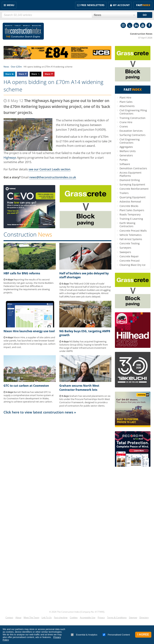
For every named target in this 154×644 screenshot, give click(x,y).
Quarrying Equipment (133, 197)
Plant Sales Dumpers (132, 210)
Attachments (127, 106)
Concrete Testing (130, 243)
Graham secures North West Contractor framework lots (79, 388)
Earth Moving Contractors (127, 225)
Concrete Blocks (129, 206)
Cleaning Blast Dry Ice (133, 265)
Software (125, 164)
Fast (143, 5)
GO (145, 15)
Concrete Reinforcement (134, 189)
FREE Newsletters (92, 5)
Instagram (123, 25)
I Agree (143, 635)
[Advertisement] (57, 450)
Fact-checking (61, 617)
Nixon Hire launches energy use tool (29, 331)
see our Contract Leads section (49, 169)
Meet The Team (31, 617)
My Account (121, 5)
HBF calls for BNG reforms (22, 273)
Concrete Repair (129, 256)
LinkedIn (136, 25)
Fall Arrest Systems (131, 239)
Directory (144, 617)
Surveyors (125, 248)
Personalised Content (116, 635)
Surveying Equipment (132, 184)
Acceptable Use (88, 617)
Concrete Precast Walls (133, 231)
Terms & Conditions (117, 617)
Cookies (74, 617)
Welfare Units (128, 151)
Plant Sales (126, 102)
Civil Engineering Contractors (130, 141)
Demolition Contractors (133, 168)
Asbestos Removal (130, 202)
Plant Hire (125, 98)
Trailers (124, 193)
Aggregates (126, 147)
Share (8, 74)
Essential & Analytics (84, 635)
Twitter (130, 25)
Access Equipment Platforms (130, 174)
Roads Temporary (130, 214)
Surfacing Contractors (133, 135)
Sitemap (133, 617)
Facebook (149, 25)
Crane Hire (126, 122)
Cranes (124, 126)
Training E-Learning (131, 219)
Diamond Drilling (130, 180)
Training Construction (133, 118)
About (18, 617)
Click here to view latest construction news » (40, 412)
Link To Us (47, 617)
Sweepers (125, 252)
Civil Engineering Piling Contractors (133, 112)
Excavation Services (131, 131)
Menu (11, 5)
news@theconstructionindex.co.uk (53, 177)
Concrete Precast (130, 261)
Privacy (101, 617)
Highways (10, 158)
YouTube (143, 25)
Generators (126, 155)
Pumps (124, 160)
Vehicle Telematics (131, 235)
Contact (9, 617)
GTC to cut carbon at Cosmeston (26, 386)
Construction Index (23, 31)
